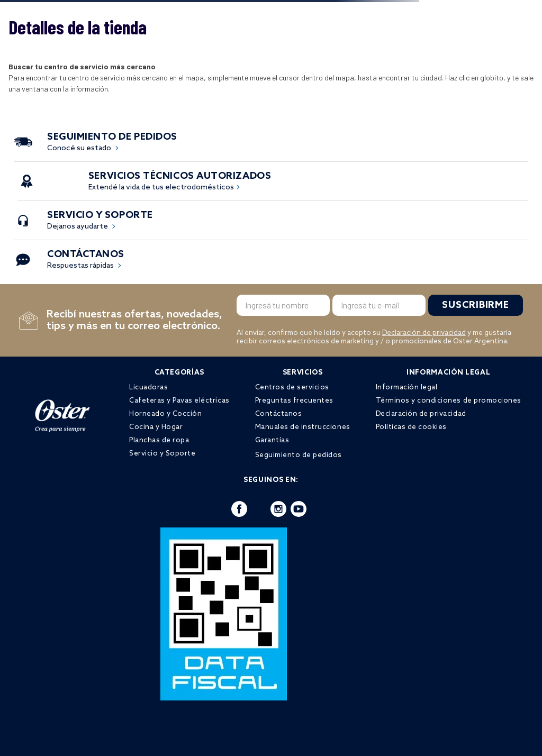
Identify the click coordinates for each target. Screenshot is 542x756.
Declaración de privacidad (424, 333)
